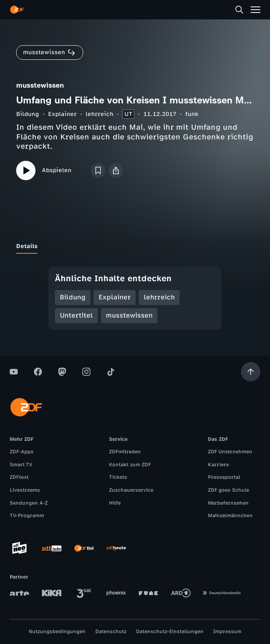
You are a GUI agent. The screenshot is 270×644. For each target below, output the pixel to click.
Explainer (62, 114)
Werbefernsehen (228, 503)
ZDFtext (19, 477)
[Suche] (239, 10)
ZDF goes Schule (228, 490)
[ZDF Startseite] (17, 10)
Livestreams (25, 490)
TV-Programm (27, 516)
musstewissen (129, 315)
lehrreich (99, 114)
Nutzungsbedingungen (57, 631)
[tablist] (135, 246)
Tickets (118, 477)
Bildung (28, 114)
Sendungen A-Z (29, 503)
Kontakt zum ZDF (130, 465)
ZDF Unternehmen (230, 452)
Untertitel (76, 315)
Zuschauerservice (131, 490)
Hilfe (115, 503)
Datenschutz (111, 631)
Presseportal (224, 477)
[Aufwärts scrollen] (251, 372)
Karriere (218, 465)
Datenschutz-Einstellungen (170, 631)
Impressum (227, 631)
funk (192, 114)
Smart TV (21, 465)
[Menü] (255, 10)
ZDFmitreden (125, 452)
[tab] (27, 246)
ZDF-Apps (22, 452)
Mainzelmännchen (230, 516)
